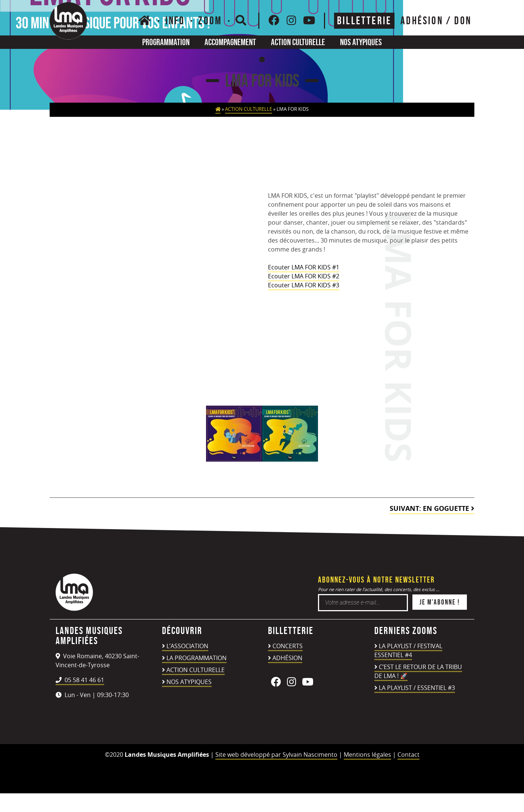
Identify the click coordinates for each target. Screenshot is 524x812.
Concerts (288, 646)
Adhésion (287, 658)
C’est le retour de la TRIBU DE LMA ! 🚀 (418, 671)
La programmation (196, 658)
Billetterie (364, 21)
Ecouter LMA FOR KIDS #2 (304, 276)
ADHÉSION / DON (436, 21)
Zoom (210, 21)
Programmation (166, 42)
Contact (408, 755)
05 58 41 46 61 (80, 680)
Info (175, 21)
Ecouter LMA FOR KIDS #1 (304, 267)
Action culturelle (298, 42)
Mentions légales (367, 755)
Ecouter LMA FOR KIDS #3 (304, 285)
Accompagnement (230, 42)
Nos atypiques (361, 42)
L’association (187, 646)
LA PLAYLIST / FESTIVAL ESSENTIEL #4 (408, 650)
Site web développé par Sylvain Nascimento (276, 755)
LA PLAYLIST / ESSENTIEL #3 (417, 688)
